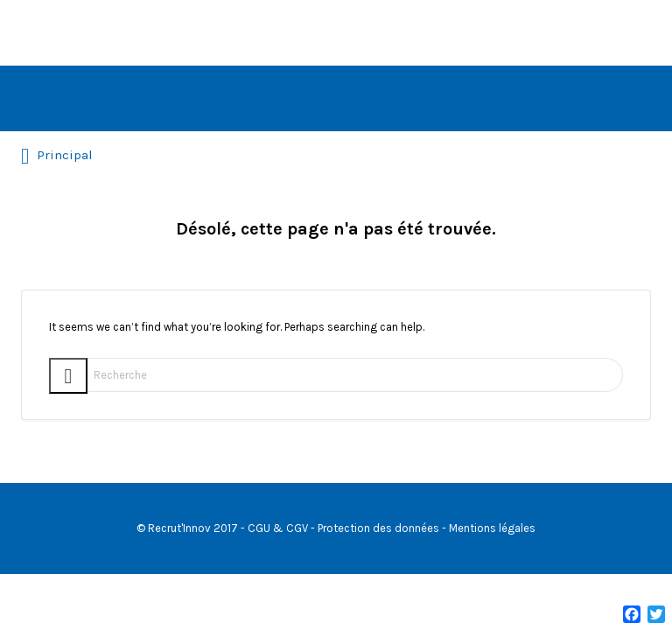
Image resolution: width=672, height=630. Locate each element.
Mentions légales (492, 528)
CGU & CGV (278, 528)
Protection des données (378, 528)
